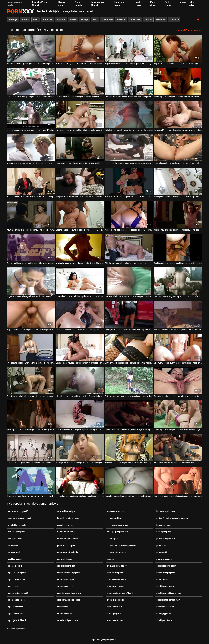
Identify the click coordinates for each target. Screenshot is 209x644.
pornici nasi (13, 545)
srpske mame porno (16, 580)
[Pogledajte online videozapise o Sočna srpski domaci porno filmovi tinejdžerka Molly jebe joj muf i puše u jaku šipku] (178, 414)
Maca (36, 19)
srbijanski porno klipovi (166, 566)
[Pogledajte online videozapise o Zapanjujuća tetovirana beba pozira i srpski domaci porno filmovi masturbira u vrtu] (80, 447)
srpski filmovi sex (15, 614)
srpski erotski (63, 607)
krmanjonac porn (164, 525)
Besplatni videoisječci (48, 11)
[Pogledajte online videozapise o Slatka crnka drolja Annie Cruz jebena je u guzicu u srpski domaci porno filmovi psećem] (129, 414)
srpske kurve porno (115, 573)
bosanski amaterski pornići (19, 518)
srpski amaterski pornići (18, 593)
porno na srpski (14, 552)
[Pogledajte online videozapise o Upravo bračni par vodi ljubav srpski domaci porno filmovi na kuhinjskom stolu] (80, 281)
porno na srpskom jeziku (68, 552)
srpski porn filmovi (164, 620)
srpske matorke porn (66, 580)
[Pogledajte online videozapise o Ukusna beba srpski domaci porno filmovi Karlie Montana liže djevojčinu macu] (31, 115)
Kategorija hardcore (73, 11)
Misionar (161, 19)
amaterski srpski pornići (18, 511)
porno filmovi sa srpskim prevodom (122, 545)
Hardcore (48, 19)
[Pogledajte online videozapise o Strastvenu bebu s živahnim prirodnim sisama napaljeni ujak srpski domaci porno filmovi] (178, 348)
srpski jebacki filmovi (17, 620)
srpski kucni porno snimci (68, 620)
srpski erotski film (115, 607)
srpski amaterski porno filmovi (120, 593)
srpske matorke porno (116, 580)
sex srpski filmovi (65, 559)
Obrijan (148, 19)
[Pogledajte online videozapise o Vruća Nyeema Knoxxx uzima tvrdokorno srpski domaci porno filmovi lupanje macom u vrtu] (31, 148)
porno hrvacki (162, 545)
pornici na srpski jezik (166, 539)
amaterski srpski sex (116, 511)
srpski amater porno (165, 586)
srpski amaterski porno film (69, 593)
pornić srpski (112, 539)
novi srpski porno (15, 539)
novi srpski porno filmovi (68, 539)
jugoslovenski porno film (117, 525)
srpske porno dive (65, 586)
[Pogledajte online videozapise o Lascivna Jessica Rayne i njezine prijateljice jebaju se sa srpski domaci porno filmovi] (80, 214)
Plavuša (121, 19)
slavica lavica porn (164, 559)
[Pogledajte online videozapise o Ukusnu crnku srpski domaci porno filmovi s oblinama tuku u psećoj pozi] (80, 81)
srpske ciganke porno (17, 573)
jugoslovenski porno (66, 525)
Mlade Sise (107, 19)
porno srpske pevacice (116, 552)
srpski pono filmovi (115, 620)
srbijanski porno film (66, 566)
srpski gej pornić (164, 614)
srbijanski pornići (15, 566)
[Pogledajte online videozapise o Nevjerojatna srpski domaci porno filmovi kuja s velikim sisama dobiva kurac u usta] (80, 148)
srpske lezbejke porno (166, 573)
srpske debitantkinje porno (69, 573)
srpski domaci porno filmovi (168, 600)
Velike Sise (135, 19)
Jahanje (85, 19)
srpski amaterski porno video (169, 593)
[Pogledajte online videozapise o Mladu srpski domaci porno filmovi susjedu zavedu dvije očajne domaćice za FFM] (178, 81)
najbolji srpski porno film (117, 532)
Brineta (25, 19)
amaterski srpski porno (67, 511)
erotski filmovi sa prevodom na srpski (172, 518)
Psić (95, 19)
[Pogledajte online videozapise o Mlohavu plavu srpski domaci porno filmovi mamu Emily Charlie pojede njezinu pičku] (31, 447)
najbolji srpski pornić (17, 532)
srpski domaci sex (16, 607)
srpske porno (13, 586)
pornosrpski (161, 552)
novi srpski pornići (164, 532)
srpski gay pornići (114, 614)
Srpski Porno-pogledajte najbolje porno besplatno (20, 11)
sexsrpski (111, 559)
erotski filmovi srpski (17, 525)
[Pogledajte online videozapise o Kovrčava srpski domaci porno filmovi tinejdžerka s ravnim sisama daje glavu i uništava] (31, 214)
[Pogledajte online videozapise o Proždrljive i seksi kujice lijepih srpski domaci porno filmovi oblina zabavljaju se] (80, 414)
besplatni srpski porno (166, 511)
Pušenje (13, 19)
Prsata (73, 19)
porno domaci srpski (66, 545)
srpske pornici (162, 580)
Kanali (90, 11)
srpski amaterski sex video (69, 600)
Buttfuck (61, 19)
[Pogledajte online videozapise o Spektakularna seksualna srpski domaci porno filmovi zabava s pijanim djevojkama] (178, 248)
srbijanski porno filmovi (117, 566)
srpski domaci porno (116, 600)
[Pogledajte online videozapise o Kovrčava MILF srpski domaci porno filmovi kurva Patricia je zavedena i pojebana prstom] (178, 115)
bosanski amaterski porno (68, 518)
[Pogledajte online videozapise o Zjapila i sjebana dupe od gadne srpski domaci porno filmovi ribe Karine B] (31, 314)
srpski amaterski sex (17, 600)
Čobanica (174, 19)
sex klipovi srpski (15, 559)
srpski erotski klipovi (165, 607)
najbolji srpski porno (66, 532)
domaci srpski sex (115, 518)
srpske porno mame (115, 586)
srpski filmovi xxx (65, 614)
